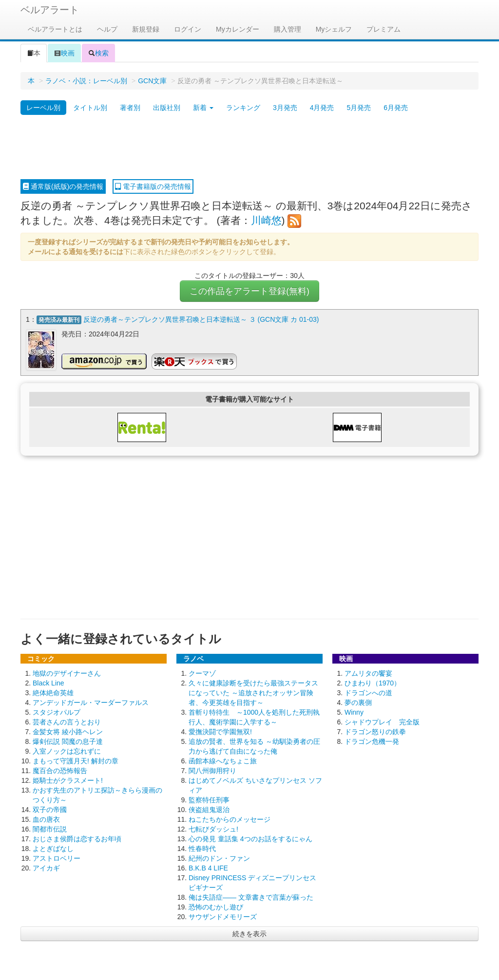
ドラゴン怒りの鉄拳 (375, 732)
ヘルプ (107, 29)
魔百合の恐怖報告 (60, 771)
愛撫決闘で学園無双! (220, 732)
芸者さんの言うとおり (67, 722)
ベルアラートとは (55, 29)
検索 (98, 53)
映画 (64, 53)
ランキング (243, 108)
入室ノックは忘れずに (67, 751)
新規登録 (146, 29)
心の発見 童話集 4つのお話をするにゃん (250, 839)
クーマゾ (202, 673)
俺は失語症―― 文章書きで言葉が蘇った (251, 897)
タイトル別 (90, 108)
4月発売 (322, 108)
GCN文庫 (152, 81)
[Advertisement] (249, 148)
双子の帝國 (50, 810)
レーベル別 (43, 108)
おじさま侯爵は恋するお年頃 (77, 839)
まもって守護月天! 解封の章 (76, 761)
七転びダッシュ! (213, 829)
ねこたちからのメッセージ (230, 819)
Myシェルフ (334, 29)
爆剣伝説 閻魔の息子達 (68, 741)
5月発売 (359, 108)
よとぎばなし (53, 849)
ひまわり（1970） (373, 683)
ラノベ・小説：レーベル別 (86, 81)
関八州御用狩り (212, 771)
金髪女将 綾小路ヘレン (68, 732)
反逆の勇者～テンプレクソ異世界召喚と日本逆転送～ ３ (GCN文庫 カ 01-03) (201, 319)
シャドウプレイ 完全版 (382, 722)
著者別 (130, 108)
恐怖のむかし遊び (216, 907)
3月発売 (285, 108)
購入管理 (288, 29)
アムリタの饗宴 (368, 673)
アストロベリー (57, 858)
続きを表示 (249, 934)
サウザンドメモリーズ (223, 917)
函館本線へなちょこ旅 (223, 761)
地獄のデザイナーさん (67, 673)
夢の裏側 (358, 703)
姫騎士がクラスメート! (68, 780)
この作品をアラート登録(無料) (249, 291)
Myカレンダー (238, 29)
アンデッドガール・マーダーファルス (91, 703)
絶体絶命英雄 (53, 693)
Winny (354, 712)
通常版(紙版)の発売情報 (63, 186)
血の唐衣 (46, 819)
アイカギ (46, 868)
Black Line (48, 683)
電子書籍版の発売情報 (153, 186)
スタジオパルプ (57, 712)
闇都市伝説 (50, 829)
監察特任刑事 (209, 800)
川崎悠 (266, 220)
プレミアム (384, 29)
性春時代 (202, 849)
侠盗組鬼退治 (209, 810)
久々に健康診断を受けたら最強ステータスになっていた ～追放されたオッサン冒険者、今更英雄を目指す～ (253, 693)
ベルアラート (50, 10)
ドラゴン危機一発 (372, 741)
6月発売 (396, 108)
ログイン (188, 29)
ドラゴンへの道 (368, 693)
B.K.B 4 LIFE (208, 868)
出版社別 (167, 108)
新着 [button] (203, 108)
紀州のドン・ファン (219, 858)
